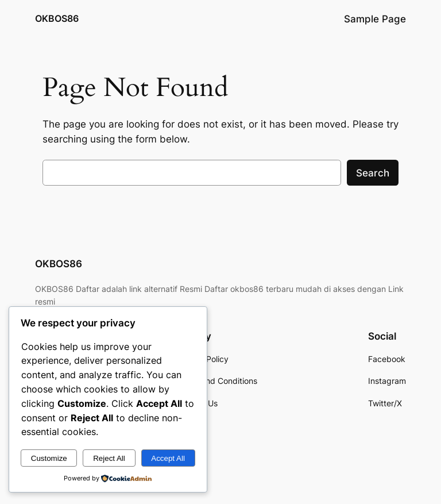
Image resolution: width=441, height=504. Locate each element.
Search (373, 173)
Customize (49, 458)
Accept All (168, 458)
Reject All (109, 458)
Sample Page (375, 19)
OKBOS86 (57, 18)
